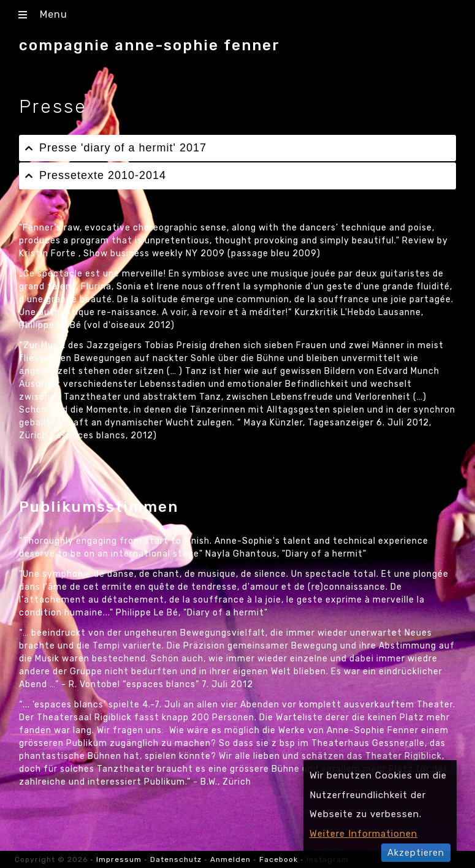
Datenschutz (176, 859)
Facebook (279, 859)
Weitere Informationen (363, 834)
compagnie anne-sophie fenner (150, 45)
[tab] (237, 148)
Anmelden (230, 859)
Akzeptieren (416, 853)
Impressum (120, 859)
